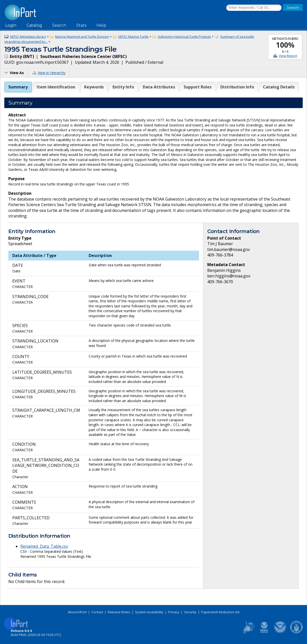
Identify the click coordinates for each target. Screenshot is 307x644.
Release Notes (119, 612)
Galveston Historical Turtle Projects (184, 37)
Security (190, 612)
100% (285, 45)
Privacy (174, 612)
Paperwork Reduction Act (220, 612)
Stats (81, 25)
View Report (288, 56)
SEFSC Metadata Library (28, 37)
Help (101, 25)
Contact (97, 612)
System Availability (149, 612)
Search (59, 25)
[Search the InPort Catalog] (254, 8)
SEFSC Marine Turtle (133, 37)
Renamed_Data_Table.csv (44, 546)
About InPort (77, 612)
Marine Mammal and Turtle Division (82, 37)
